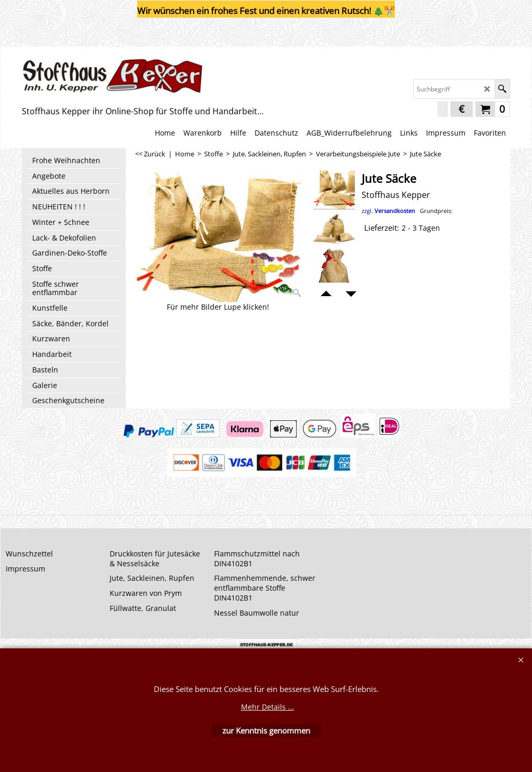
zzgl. (407, 211)
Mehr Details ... (268, 707)
